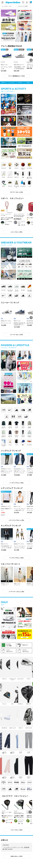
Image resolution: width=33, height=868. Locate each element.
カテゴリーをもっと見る (16, 192)
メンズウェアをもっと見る (16, 483)
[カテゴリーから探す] (25, 6)
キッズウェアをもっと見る (16, 558)
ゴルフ (28, 83)
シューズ (12, 83)
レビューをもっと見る (17, 232)
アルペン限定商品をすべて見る (16, 76)
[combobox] (8, 6)
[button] (31, 60)
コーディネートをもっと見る (16, 592)
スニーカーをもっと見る (16, 335)
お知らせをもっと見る (17, 856)
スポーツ (3, 83)
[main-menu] (2, 2)
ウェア (20, 83)
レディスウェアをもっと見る (16, 520)
